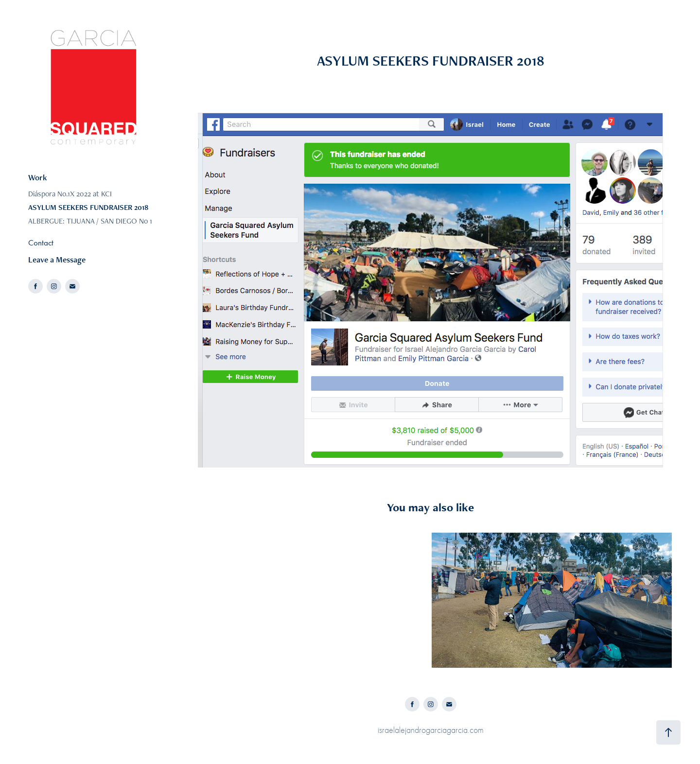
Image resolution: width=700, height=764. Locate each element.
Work (38, 177)
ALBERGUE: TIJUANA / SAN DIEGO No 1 (90, 221)
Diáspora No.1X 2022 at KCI (70, 194)
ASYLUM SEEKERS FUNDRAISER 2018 (88, 207)
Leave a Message (57, 260)
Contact (41, 243)
